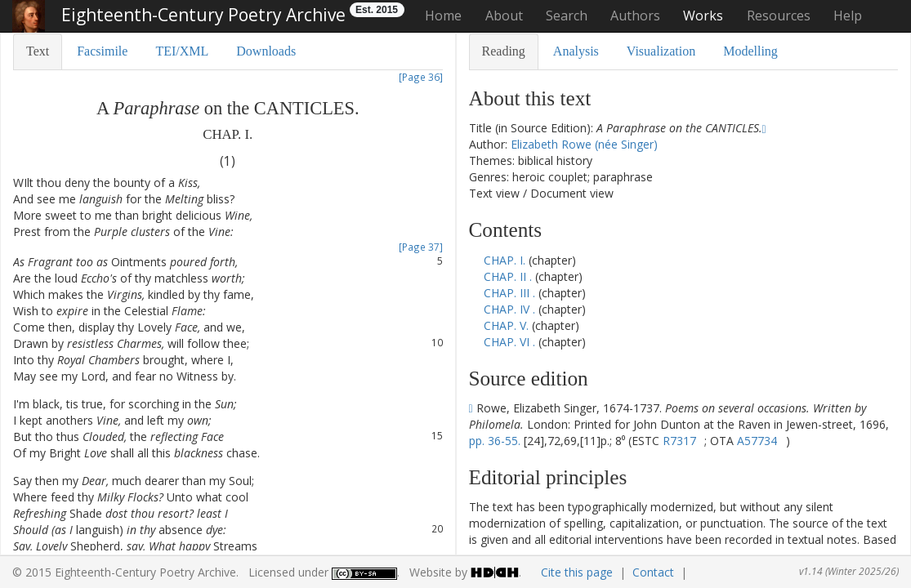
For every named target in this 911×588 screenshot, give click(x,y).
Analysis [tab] (576, 51)
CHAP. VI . (509, 342)
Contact (653, 572)
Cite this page (577, 572)
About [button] (504, 16)
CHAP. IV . (509, 309)
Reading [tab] (504, 51)
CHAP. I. (506, 260)
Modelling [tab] (750, 51)
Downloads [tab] (266, 51)
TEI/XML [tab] (182, 51)
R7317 (679, 441)
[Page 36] (421, 77)
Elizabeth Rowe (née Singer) (584, 144)
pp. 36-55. (495, 441)
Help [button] (848, 16)
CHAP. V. (508, 325)
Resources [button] (779, 16)
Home (443, 16)
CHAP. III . (509, 293)
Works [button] (703, 16)
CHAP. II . (508, 276)
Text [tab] (38, 51)
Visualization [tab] (661, 51)
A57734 (757, 441)
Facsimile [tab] (102, 51)
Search (567, 16)
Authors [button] (635, 16)
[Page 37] (421, 247)
